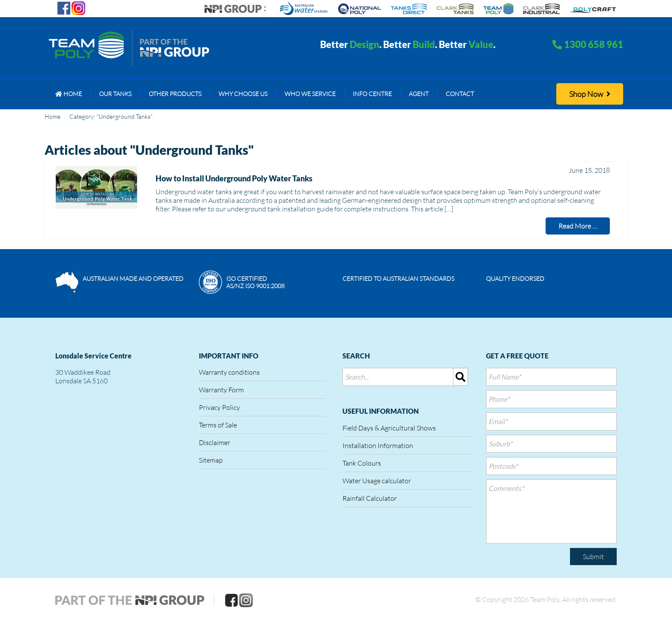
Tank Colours (362, 463)
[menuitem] (69, 94)
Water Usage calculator (377, 481)
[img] (461, 377)
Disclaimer (214, 442)
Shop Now (590, 94)
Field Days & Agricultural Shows (389, 428)
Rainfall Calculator (370, 498)
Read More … (578, 226)
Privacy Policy (219, 407)
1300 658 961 (594, 44)
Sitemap (211, 460)
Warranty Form (221, 390)
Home (52, 116)
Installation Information (378, 445)
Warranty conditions (229, 372)
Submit (593, 557)
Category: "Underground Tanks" (111, 116)
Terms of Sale (218, 425)
